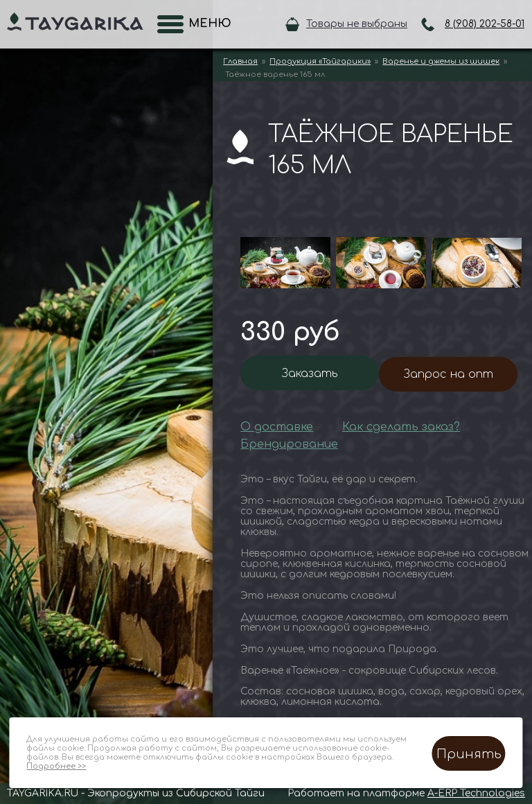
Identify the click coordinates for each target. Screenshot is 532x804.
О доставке (277, 427)
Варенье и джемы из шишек (441, 61)
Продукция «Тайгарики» (320, 61)
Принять (469, 754)
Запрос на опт (449, 374)
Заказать (310, 374)
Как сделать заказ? (401, 427)
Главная (240, 61)
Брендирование (289, 444)
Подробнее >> (56, 766)
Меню (206, 24)
